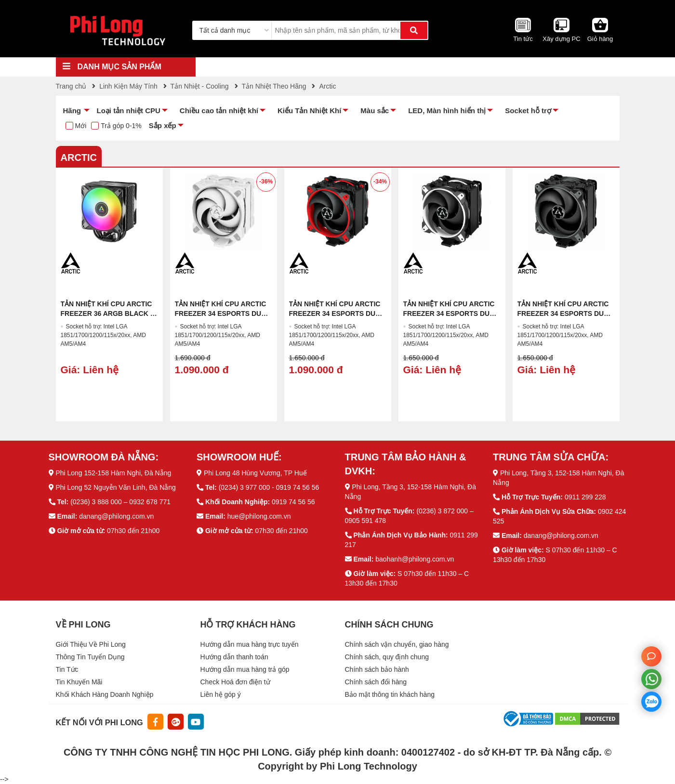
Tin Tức (67, 669)
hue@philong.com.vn (259, 516)
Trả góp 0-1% (121, 126)
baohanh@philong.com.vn (415, 559)
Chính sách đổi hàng (376, 682)
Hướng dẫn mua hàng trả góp (245, 669)
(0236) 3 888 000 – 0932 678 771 (120, 502)
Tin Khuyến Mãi (79, 682)
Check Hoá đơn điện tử (235, 682)
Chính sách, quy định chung (387, 657)
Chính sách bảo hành (377, 669)
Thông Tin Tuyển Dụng (90, 657)
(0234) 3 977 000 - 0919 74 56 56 (269, 487)
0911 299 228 (585, 497)
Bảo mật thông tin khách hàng (390, 694)
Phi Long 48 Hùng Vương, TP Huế (255, 473)
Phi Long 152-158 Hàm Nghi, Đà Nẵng (113, 473)
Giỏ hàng (600, 39)
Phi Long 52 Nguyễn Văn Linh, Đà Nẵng (116, 487)
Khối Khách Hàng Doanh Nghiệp (105, 694)
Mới (81, 126)
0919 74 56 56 (293, 502)
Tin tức (523, 39)
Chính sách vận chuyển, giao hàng (397, 644)
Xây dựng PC (561, 39)
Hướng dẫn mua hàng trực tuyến (250, 644)
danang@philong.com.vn (116, 516)
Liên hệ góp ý (221, 694)
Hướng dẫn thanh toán (234, 657)
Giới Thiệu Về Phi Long (91, 644)
